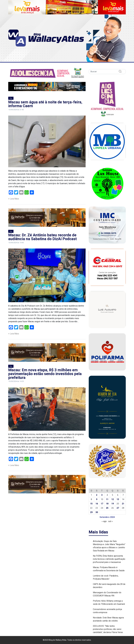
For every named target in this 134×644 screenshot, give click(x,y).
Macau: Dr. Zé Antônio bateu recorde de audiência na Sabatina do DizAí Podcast (42, 237)
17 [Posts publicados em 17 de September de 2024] (102, 504)
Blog (11, 98)
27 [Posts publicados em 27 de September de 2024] (118, 508)
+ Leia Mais (14, 199)
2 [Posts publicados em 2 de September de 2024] (97, 495)
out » (110, 521)
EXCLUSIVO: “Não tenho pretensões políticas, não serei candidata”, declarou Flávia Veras (108, 629)
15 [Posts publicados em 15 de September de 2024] (91, 504)
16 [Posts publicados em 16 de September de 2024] (97, 504)
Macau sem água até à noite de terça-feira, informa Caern (45, 104)
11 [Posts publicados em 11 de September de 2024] (107, 499)
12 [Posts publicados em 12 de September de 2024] (113, 499)
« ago (104, 521)
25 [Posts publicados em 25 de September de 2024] (107, 508)
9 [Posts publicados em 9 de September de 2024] (97, 499)
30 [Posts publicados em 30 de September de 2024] (97, 512)
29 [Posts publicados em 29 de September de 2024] (91, 512)
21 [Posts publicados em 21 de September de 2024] (123, 504)
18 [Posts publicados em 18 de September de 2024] (107, 504)
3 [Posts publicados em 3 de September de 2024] (102, 495)
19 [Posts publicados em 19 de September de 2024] (113, 504)
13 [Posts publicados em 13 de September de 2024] (118, 499)
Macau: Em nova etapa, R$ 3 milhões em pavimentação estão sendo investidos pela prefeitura (45, 374)
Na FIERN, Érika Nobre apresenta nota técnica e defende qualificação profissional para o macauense (109, 559)
